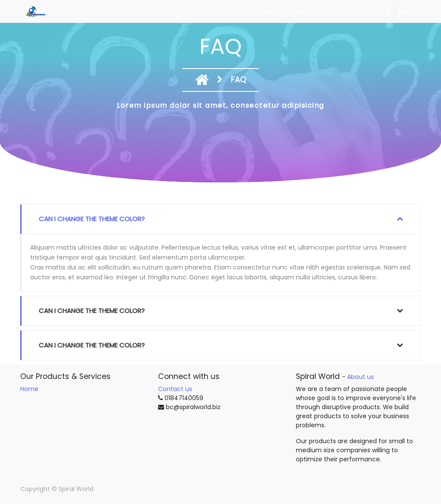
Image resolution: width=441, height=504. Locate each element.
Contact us (175, 389)
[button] (388, 11)
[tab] (220, 219)
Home (29, 389)
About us (360, 377)
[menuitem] (70, 11)
